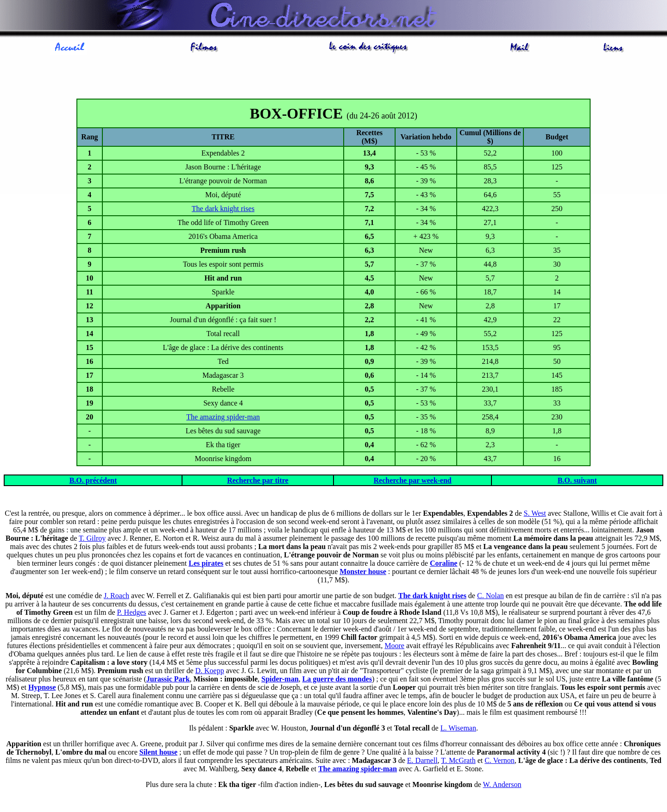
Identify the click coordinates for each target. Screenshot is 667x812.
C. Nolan (491, 596)
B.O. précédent (93, 480)
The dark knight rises (223, 209)
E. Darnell (422, 760)
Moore (394, 646)
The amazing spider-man (223, 417)
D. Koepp (210, 671)
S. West (535, 513)
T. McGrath (458, 760)
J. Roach (116, 596)
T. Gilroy (92, 538)
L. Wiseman (458, 728)
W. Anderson (502, 784)
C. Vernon (500, 760)
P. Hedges (131, 612)
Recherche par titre (258, 480)
